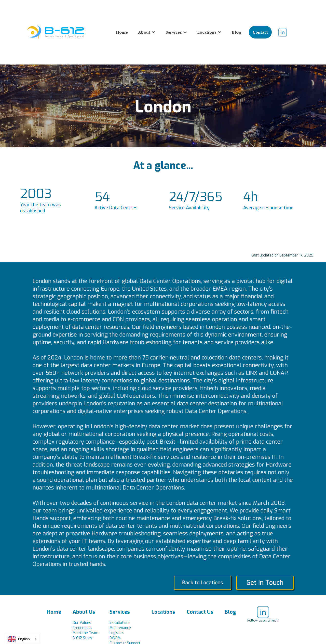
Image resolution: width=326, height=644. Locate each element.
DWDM (115, 638)
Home (122, 32)
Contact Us (200, 612)
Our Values (82, 623)
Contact (260, 32)
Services (120, 612)
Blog (236, 32)
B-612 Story (82, 638)
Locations (163, 612)
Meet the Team (85, 633)
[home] (55, 32)
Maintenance (120, 628)
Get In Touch (270, 583)
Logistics (117, 633)
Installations (120, 623)
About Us (84, 612)
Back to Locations (208, 583)
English (19, 639)
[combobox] (23, 639)
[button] (147, 32)
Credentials (82, 628)
